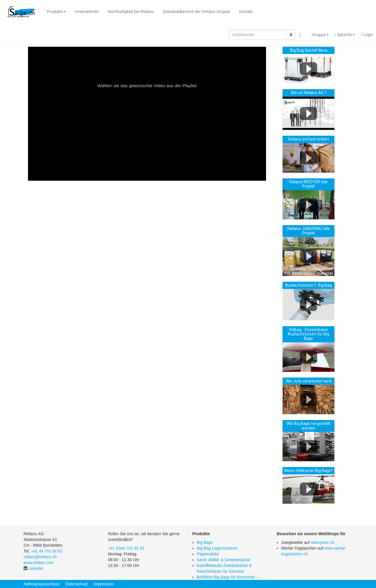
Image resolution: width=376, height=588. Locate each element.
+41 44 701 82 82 (47, 551)
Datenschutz (77, 584)
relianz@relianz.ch (40, 557)
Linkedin (35, 568)
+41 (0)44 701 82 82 (126, 548)
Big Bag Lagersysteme (217, 548)
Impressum (104, 584)
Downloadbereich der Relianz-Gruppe (197, 12)
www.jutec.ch (323, 542)
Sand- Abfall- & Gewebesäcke (224, 560)
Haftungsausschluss (42, 584)
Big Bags (205, 542)
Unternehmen (87, 12)
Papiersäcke (208, 554)
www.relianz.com (39, 563)
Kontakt (246, 12)
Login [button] (367, 35)
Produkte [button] (56, 12)
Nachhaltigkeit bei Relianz (131, 12)
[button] (317, 35)
